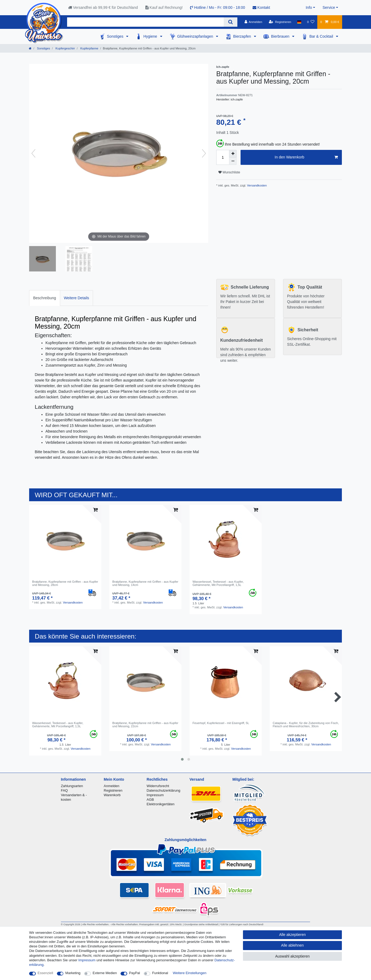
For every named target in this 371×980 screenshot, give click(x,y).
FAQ (64, 790)
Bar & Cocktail (322, 36)
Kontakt (261, 7)
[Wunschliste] (311, 22)
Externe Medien (105, 973)
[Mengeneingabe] (223, 157)
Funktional (160, 973)
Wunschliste (229, 172)
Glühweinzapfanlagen (196, 36)
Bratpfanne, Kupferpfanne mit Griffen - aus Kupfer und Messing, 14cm (145, 583)
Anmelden (111, 786)
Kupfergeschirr (65, 48)
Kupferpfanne (89, 48)
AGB (150, 800)
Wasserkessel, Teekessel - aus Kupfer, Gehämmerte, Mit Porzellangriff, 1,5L (218, 583)
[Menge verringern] (233, 161)
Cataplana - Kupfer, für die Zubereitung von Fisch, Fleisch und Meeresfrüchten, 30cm (306, 725)
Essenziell (45, 973)
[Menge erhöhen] (233, 154)
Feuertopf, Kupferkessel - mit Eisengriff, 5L (221, 723)
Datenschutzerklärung (164, 790)
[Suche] (231, 22)
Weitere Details (77, 298)
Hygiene (151, 36)
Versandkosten (256, 185)
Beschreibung (45, 298)
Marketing (73, 973)
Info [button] (309, 7)
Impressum (155, 795)
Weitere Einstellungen (190, 973)
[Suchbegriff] (145, 22)
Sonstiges (116, 36)
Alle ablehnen (293, 945)
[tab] (45, 298)
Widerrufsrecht (158, 786)
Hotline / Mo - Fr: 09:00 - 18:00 (218, 7)
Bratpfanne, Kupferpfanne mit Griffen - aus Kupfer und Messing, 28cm (65, 583)
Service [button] (329, 7)
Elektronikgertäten (161, 804)
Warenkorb (112, 795)
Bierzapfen (243, 36)
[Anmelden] (253, 22)
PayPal (135, 973)
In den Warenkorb (306, 157)
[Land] (299, 22)
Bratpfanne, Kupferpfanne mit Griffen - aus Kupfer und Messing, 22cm (145, 725)
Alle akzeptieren (292, 935)
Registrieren (113, 790)
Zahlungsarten (72, 786)
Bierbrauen (281, 36)
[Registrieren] (280, 22)
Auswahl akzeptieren (292, 956)
